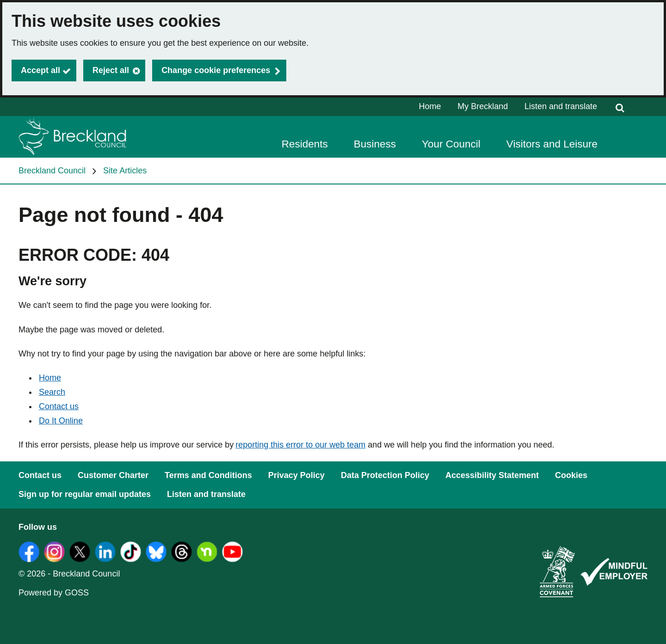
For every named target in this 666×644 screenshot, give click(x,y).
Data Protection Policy (385, 475)
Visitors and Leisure (552, 144)
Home (430, 106)
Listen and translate (561, 106)
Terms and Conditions (208, 475)
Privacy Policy (296, 475)
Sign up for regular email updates (85, 494)
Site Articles (125, 171)
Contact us (59, 406)
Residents (305, 144)
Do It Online (61, 421)
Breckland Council (52, 171)
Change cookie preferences (216, 70)
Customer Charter (113, 475)
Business (375, 144)
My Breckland (483, 106)
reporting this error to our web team (300, 445)
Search (52, 392)
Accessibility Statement (492, 475)
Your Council (451, 144)
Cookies (571, 475)
